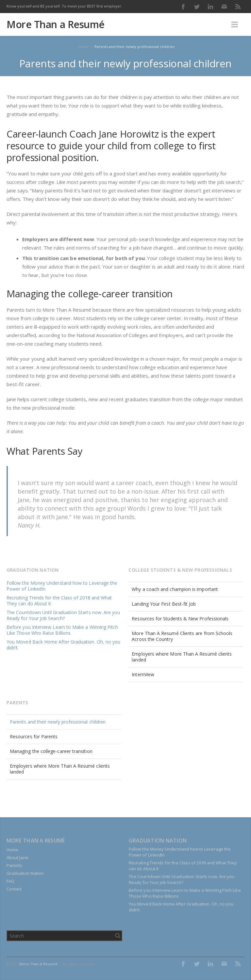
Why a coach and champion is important (175, 589)
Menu (235, 24)
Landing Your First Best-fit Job (164, 604)
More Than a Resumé (56, 24)
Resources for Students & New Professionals (180, 619)
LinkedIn (210, 7)
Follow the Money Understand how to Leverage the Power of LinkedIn (62, 586)
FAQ (10, 881)
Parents (14, 865)
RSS (238, 7)
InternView (143, 674)
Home (12, 850)
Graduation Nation (25, 873)
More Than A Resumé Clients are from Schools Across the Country (182, 636)
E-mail (224, 7)
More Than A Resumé (38, 964)
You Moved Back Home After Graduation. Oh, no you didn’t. (63, 645)
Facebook (183, 7)
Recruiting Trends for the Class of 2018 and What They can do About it (59, 601)
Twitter (197, 7)
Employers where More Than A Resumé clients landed (182, 657)
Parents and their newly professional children (58, 722)
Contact (14, 889)
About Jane (17, 857)
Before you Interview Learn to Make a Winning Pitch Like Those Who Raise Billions (62, 630)
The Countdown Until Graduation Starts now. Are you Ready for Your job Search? (63, 615)
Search (118, 936)
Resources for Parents (34, 736)
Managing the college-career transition (51, 751)
